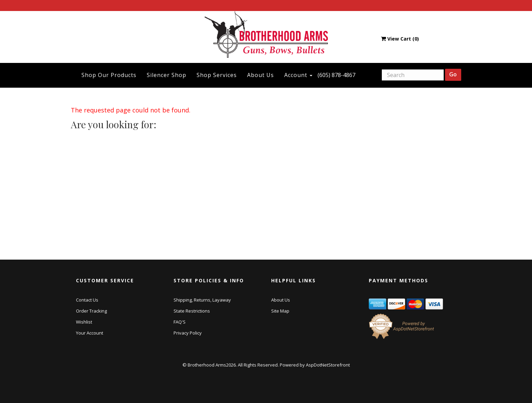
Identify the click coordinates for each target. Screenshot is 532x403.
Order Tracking (91, 311)
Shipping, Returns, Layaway (202, 300)
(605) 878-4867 (336, 75)
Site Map (280, 311)
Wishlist (84, 322)
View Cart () (400, 39)
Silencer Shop (167, 75)
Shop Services (217, 75)
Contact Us (87, 300)
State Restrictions (192, 311)
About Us (261, 75)
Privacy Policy (188, 333)
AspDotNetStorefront (328, 365)
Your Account (90, 333)
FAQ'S (180, 322)
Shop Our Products (109, 75)
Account (298, 75)
